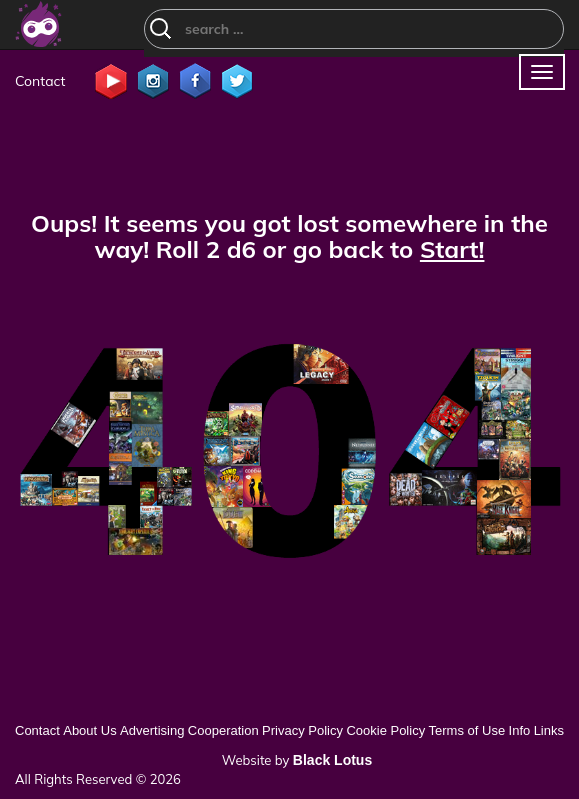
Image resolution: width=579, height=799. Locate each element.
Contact (40, 81)
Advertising (152, 730)
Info (520, 730)
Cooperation (223, 730)
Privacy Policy (302, 730)
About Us (89, 730)
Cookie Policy (385, 730)
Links (549, 730)
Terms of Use (467, 730)
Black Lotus (332, 760)
